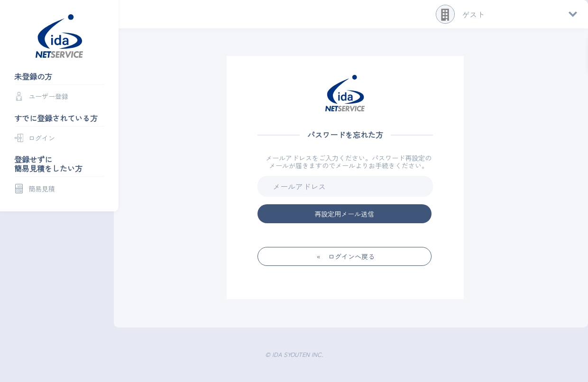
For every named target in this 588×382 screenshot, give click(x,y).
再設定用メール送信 (344, 214)
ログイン (42, 138)
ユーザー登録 (48, 96)
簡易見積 (42, 189)
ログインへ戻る (351, 256)
